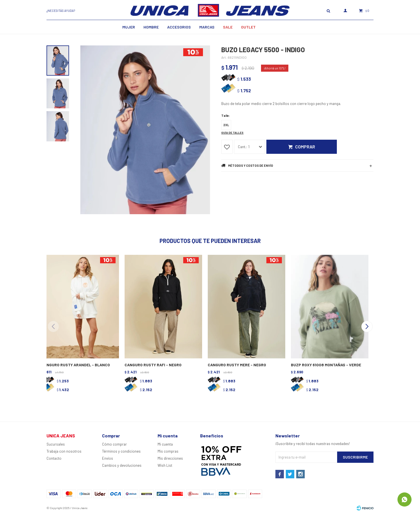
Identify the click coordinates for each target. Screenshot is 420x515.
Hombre (151, 27)
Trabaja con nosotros (64, 451)
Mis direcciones (170, 458)
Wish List (165, 465)
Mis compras (168, 451)
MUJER (129, 27)
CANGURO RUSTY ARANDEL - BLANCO (76, 365)
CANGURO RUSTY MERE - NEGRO (237, 365)
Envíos (108, 458)
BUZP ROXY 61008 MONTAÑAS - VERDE (326, 365)
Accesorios (179, 27)
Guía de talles (232, 133)
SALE (228, 27)
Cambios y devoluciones (122, 465)
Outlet (248, 27)
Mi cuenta (165, 444)
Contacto (54, 458)
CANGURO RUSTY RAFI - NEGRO (153, 365)
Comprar (305, 147)
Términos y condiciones (121, 451)
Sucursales (56, 444)
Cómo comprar (114, 444)
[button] (367, 326)
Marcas (207, 27)
